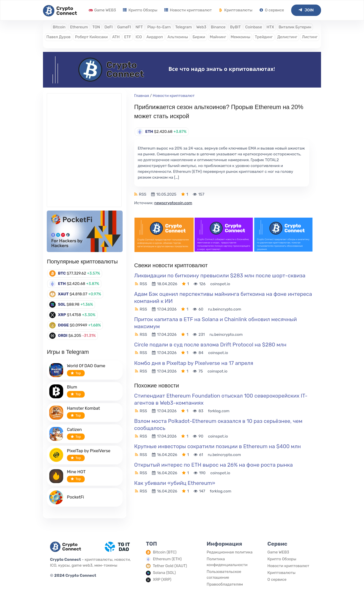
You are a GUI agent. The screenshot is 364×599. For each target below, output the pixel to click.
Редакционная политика (230, 552)
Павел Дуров (59, 37)
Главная (142, 96)
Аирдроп (155, 37)
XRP (62, 315)
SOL (62, 304)
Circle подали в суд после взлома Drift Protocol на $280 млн (210, 345)
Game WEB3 (102, 10)
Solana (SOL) (164, 573)
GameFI (124, 27)
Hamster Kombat (84, 408)
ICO (139, 37)
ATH (116, 37)
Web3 (201, 27)
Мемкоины (241, 37)
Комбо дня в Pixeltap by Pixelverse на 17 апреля (194, 363)
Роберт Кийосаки (91, 37)
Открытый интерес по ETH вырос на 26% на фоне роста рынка (214, 465)
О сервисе (272, 10)
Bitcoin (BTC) (165, 552)
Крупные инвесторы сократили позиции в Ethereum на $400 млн (218, 446)
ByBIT (235, 27)
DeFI (108, 27)
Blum (72, 387)
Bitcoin (59, 27)
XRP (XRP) (162, 580)
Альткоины (178, 37)
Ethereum (79, 27)
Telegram (184, 27)
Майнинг (218, 37)
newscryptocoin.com (173, 203)
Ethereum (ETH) (167, 559)
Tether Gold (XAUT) (170, 566)
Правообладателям (225, 584)
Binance (218, 27)
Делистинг (287, 37)
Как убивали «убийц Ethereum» (175, 483)
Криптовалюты (235, 10)
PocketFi (76, 497)
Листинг (310, 37)
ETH (62, 284)
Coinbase (254, 27)
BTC (62, 273)
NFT (139, 27)
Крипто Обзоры (140, 10)
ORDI (63, 336)
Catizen (74, 429)
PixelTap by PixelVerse (89, 451)
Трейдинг (264, 37)
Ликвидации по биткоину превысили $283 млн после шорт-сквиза (220, 275)
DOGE (63, 325)
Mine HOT (76, 472)
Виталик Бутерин (295, 27)
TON (96, 27)
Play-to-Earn (159, 27)
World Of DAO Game (86, 366)
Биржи (199, 37)
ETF (128, 37)
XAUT (63, 294)
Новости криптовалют (188, 10)
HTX (270, 27)
